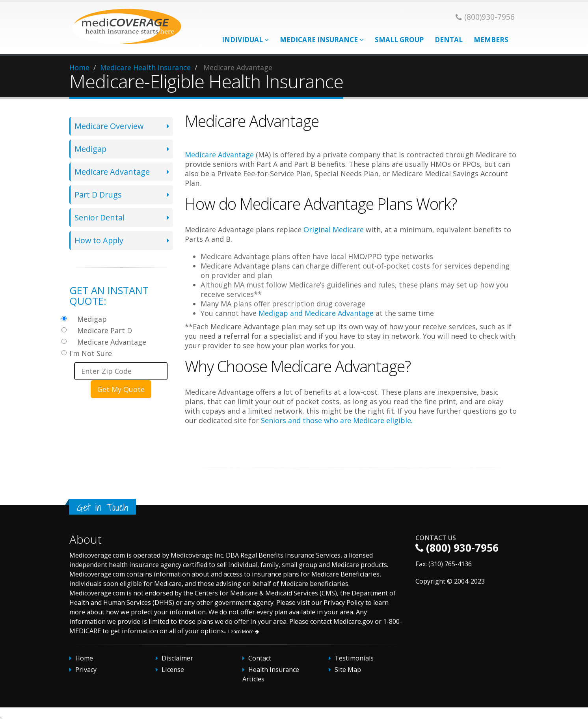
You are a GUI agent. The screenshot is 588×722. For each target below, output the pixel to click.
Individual (245, 40)
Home (79, 67)
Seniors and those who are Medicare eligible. (337, 420)
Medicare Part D (105, 330)
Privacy (86, 670)
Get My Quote (121, 389)
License (173, 670)
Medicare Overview (109, 126)
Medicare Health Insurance (145, 67)
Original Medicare (334, 229)
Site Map (348, 670)
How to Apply (99, 240)
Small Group (399, 40)
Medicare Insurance (322, 40)
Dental (449, 40)
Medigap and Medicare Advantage (316, 313)
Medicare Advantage (112, 172)
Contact (260, 658)
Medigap (90, 149)
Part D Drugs (98, 195)
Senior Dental (100, 217)
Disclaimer (177, 658)
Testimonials (354, 658)
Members (491, 40)
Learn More (244, 632)
